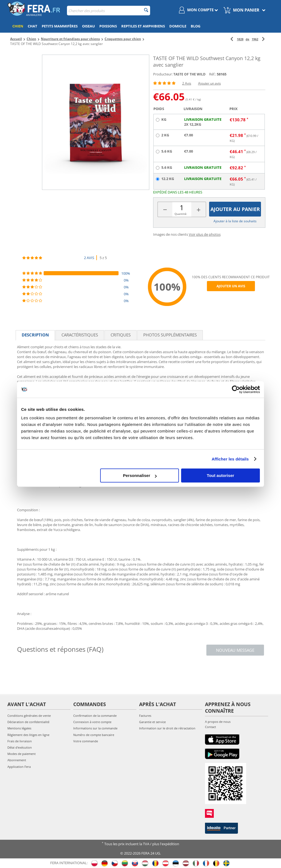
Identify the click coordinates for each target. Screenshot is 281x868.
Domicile (178, 26)
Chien (18, 26)
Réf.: (213, 74)
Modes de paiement (22, 754)
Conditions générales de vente (29, 716)
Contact (210, 727)
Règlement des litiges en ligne (28, 735)
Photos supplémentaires (170, 335)
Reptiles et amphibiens (143, 26)
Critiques (121, 335)
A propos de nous (218, 722)
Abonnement (17, 760)
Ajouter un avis (210, 83)
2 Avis (187, 83)
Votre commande (86, 741)
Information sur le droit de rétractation (167, 728)
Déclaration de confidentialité (28, 722)
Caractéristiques (80, 335)
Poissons (108, 26)
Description (35, 335)
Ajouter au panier (235, 209)
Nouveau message (235, 650)
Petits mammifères (60, 26)
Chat (33, 26)
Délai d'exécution (20, 747)
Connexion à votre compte (92, 722)
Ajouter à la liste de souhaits (235, 221)
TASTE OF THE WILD (189, 74)
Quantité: (181, 214)
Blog (196, 26)
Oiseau (88, 26)
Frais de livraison (20, 741)
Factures (145, 716)
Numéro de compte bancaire (94, 735)
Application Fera (19, 767)
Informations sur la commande (95, 728)
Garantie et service (152, 722)
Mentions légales (19, 728)
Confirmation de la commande (95, 716)
